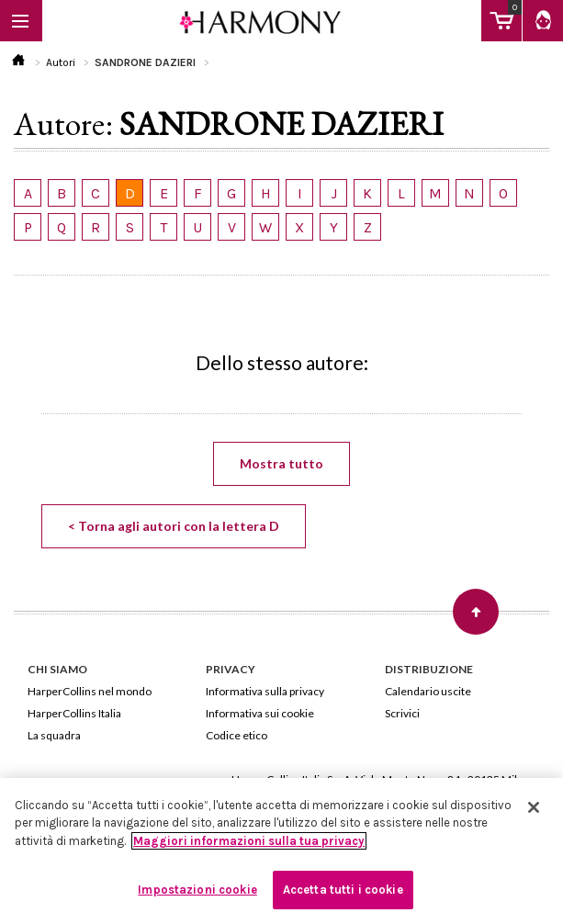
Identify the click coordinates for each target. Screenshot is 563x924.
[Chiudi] (534, 807)
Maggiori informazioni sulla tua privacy (249, 841)
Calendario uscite (428, 691)
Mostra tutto (281, 463)
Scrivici (402, 713)
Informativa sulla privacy (265, 691)
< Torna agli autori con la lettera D (174, 526)
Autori (61, 62)
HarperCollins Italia (74, 713)
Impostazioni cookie (197, 890)
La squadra (54, 735)
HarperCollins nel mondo (90, 691)
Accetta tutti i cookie (343, 890)
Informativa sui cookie (260, 713)
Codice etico (236, 735)
